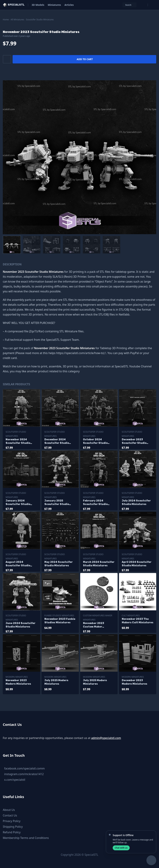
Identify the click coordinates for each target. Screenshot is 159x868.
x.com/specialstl (15, 780)
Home (6, 20)
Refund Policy (12, 832)
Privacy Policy (12, 821)
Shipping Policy (13, 827)
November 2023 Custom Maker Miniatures (94, 625)
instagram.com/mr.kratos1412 (24, 774)
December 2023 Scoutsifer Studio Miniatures (134, 441)
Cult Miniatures (131, 616)
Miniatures (54, 5)
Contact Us (10, 815)
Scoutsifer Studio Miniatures (40, 20)
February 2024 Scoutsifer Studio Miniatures (95, 503)
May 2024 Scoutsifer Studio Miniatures (59, 564)
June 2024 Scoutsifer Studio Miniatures (21, 625)
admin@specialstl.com (106, 738)
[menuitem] (12, 245)
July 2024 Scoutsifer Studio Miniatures (136, 502)
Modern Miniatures (17, 677)
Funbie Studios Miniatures (59, 616)
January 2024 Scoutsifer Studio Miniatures (18, 503)
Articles (69, 5)
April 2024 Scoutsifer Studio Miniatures (137, 564)
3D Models (38, 5)
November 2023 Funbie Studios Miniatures (60, 621)
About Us (9, 810)
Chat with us (121, 848)
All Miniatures (17, 20)
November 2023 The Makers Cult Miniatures (138, 621)
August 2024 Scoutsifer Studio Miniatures (18, 564)
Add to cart (85, 59)
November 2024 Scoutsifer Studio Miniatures (18, 441)
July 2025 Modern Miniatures (56, 682)
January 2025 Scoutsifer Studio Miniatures (57, 503)
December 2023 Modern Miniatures (135, 682)
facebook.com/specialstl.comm (24, 768)
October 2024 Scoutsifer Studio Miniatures (95, 441)
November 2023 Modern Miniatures (18, 682)
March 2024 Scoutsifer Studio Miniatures (99, 564)
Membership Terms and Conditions (26, 838)
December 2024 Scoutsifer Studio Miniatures (57, 441)
